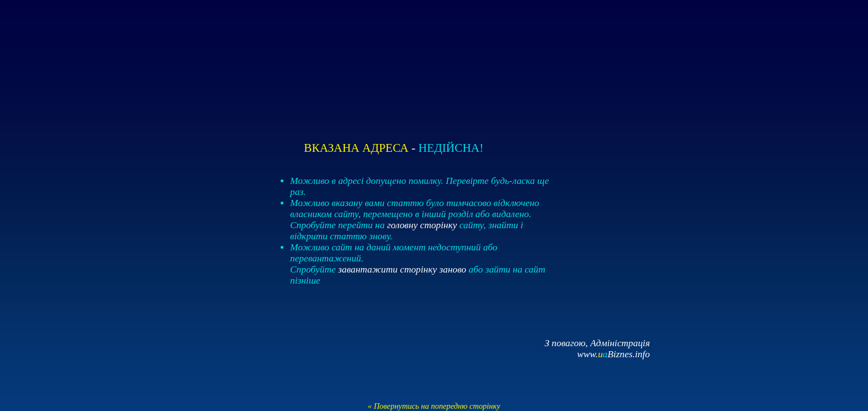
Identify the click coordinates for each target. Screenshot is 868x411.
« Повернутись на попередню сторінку (434, 406)
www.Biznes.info (613, 354)
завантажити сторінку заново (402, 269)
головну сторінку (422, 225)
